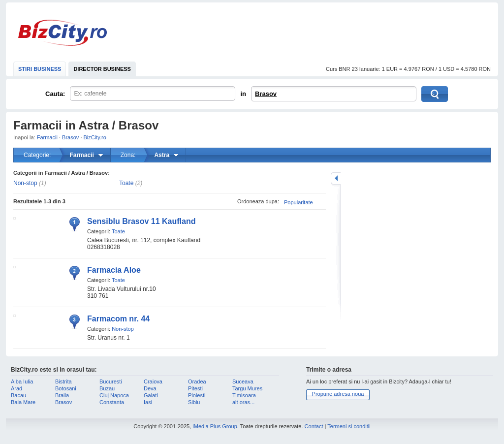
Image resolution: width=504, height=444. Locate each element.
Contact (314, 426)
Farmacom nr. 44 (118, 319)
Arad (16, 388)
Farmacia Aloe (114, 270)
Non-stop (25, 183)
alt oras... (243, 402)
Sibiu (194, 402)
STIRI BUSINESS (40, 69)
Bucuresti (111, 381)
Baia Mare (23, 402)
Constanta (112, 402)
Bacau (18, 395)
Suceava (243, 381)
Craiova (153, 381)
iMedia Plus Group (215, 426)
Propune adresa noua (338, 394)
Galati (151, 395)
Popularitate (299, 202)
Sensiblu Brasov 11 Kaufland (142, 221)
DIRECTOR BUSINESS (102, 69)
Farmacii (47, 137)
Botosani (66, 388)
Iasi (148, 402)
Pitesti (195, 388)
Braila (62, 395)
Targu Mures (247, 388)
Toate (126, 183)
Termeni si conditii (349, 426)
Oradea (197, 381)
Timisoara (244, 395)
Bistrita (63, 381)
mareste (336, 178)
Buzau (107, 388)
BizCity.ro (63, 33)
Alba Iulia (22, 381)
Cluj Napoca (114, 395)
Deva (150, 388)
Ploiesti (197, 395)
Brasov (266, 94)
